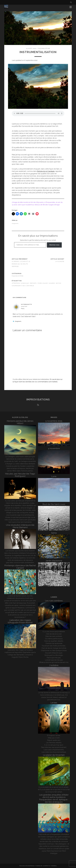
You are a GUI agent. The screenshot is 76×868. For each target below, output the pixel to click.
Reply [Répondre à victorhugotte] (23, 308)
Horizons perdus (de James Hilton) (20, 422)
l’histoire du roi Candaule (46, 171)
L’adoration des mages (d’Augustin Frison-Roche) (20, 621)
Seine (54, 533)
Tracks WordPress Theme (30, 866)
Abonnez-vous (54, 245)
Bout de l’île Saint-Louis (54, 504)
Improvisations (38, 400)
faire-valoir (43, 283)
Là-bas (54, 703)
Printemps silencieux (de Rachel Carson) (20, 567)
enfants (33, 283)
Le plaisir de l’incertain (54, 755)
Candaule (25, 283)
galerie (52, 283)
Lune (54, 476)
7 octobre (54, 665)
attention (16, 283)
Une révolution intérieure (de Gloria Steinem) (20, 526)
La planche (60, 261)
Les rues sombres (54, 601)
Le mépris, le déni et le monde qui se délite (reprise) (21, 264)
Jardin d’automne (54, 561)
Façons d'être (44, 48)
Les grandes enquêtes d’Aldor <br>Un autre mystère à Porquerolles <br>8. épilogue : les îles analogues (54, 798)
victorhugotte (26, 304)
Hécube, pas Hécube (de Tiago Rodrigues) (20, 475)
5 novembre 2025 (54, 421)
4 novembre (54, 448)
